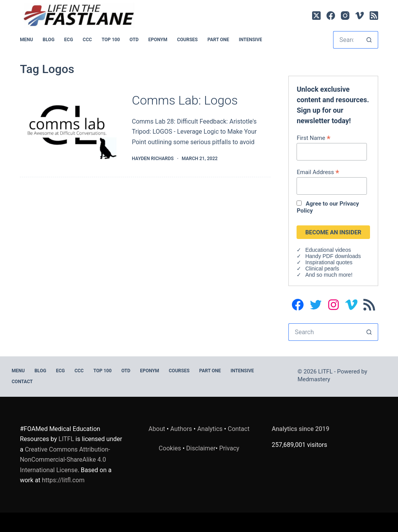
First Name (313, 138)
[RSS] (374, 16)
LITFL (66, 439)
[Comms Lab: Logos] (70, 128)
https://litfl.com (63, 480)
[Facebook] (331, 16)
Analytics (210, 429)
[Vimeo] (360, 16)
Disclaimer (201, 448)
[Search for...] (347, 40)
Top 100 (111, 40)
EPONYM (158, 40)
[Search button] (369, 40)
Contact (22, 382)
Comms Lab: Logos (185, 100)
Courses (187, 40)
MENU (26, 40)
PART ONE (218, 40)
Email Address (318, 172)
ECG (69, 40)
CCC (87, 40)
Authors (181, 429)
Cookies (170, 448)
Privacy (229, 448)
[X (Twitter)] (316, 16)
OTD (134, 40)
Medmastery (314, 379)
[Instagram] (345, 16)
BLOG (49, 40)
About (157, 429)
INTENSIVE (250, 40)
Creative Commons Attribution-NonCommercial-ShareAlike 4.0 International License (65, 460)
